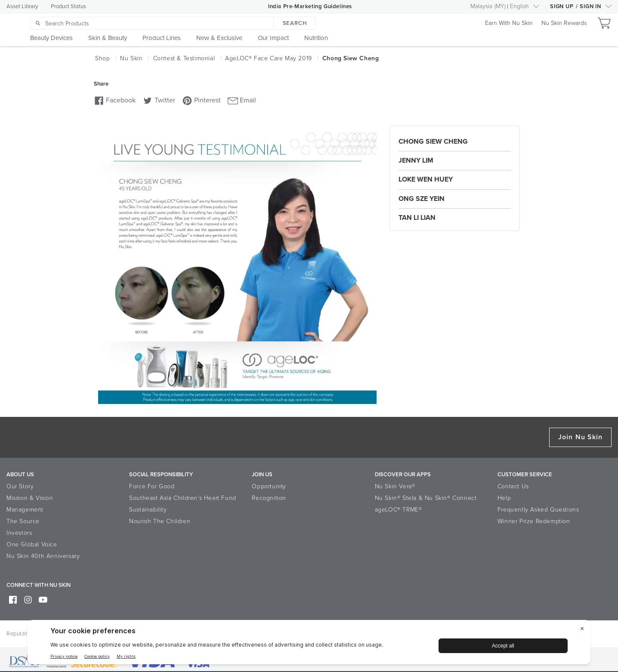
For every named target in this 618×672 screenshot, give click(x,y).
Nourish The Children (160, 521)
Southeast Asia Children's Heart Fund (183, 498)
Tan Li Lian (417, 218)
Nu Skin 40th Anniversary (43, 556)
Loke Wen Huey (426, 179)
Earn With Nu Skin (509, 23)
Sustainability (148, 510)
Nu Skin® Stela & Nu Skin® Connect (426, 498)
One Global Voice (32, 544)
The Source (23, 521)
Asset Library (22, 6)
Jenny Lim (416, 160)
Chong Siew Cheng (433, 142)
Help (504, 498)
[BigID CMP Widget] (309, 644)
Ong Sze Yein (422, 199)
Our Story (20, 486)
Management (25, 510)
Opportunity (269, 486)
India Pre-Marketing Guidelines (310, 6)
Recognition (269, 498)
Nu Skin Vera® (395, 486)
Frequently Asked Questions (538, 510)
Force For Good (152, 486)
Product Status (68, 6)
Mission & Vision (30, 498)
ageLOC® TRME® (399, 510)
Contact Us (513, 486)
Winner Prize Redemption (534, 521)
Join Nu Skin (580, 437)
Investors (19, 533)
